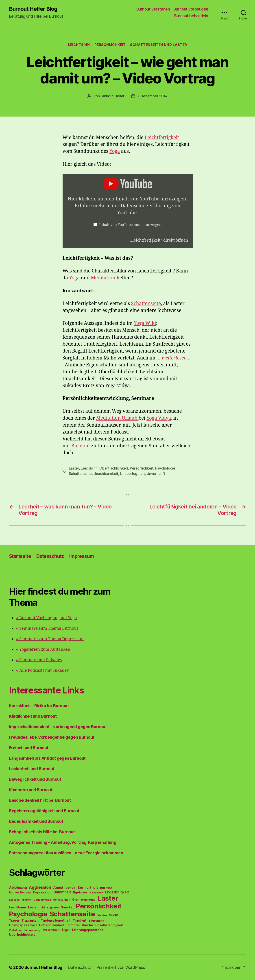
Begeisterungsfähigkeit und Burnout (44, 811)
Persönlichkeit (110, 45)
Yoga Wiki (145, 323)
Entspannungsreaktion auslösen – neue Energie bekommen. (66, 853)
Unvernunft (156, 474)
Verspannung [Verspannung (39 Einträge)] (33, 930)
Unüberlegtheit (132, 474)
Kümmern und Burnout (31, 790)
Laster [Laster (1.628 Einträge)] (108, 898)
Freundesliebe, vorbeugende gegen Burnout (52, 737)
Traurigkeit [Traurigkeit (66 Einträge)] (30, 920)
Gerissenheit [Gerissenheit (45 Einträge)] (62, 900)
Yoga (115, 151)
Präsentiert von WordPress (121, 967)
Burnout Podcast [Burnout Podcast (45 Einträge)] (20, 893)
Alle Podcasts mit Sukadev (42, 671)
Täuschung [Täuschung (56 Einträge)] (96, 921)
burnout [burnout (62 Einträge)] (106, 888)
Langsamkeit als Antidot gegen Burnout (47, 758)
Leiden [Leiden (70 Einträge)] (33, 907)
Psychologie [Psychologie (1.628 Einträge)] (28, 914)
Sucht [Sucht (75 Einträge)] (114, 915)
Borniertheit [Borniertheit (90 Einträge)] (88, 888)
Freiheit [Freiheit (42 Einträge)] (27, 900)
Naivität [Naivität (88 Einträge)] (67, 907)
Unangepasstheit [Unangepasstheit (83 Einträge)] (23, 925)
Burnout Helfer (112, 96)
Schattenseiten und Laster (159, 45)
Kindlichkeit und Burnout (33, 716)
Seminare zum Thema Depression (50, 639)
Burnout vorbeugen (191, 9)
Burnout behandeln (191, 16)
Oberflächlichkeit (114, 468)
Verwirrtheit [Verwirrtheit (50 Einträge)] (51, 930)
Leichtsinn (79, 45)
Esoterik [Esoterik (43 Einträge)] (14, 900)
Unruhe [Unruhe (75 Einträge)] (87, 925)
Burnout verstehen (153, 9)
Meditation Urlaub (117, 418)
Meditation (103, 278)
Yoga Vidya (159, 418)
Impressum (82, 556)
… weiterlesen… (174, 358)
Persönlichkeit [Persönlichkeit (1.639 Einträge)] (99, 906)
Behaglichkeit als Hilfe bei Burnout (42, 832)
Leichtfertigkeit (162, 138)
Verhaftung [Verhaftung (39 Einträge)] (16, 930)
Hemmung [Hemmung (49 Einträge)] (88, 900)
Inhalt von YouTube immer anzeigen (130, 225)
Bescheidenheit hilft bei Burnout (40, 800)
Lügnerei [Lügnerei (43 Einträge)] (53, 908)
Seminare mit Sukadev (39, 660)
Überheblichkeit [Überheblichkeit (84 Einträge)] (22, 935)
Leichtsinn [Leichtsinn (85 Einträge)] (17, 907)
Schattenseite (146, 304)
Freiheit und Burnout (29, 748)
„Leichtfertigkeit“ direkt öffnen (159, 240)
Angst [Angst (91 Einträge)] (58, 888)
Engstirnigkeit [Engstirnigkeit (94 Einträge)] (117, 892)
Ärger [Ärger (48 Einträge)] (66, 930)
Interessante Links (46, 690)
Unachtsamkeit (106, 474)
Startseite (20, 556)
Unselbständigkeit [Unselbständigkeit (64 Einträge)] (109, 925)
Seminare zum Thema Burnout (47, 628)
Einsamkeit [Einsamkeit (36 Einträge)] (96, 893)
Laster (74, 468)
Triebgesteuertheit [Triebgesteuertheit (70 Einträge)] (56, 920)
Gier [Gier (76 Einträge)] (75, 899)
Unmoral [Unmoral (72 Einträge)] (73, 925)
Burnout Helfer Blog (33, 9)
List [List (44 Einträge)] (43, 908)
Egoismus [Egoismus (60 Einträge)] (80, 892)
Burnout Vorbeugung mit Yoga (46, 618)
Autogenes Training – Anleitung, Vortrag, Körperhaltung (63, 842)
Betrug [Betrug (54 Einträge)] (71, 888)
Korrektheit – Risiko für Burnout (39, 706)
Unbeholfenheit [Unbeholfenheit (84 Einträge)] (52, 925)
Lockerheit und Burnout (32, 769)
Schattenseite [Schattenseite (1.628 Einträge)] (72, 914)
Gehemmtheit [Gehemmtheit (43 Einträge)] (42, 900)
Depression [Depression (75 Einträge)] (42, 892)
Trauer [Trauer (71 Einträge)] (14, 920)
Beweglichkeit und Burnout (35, 779)
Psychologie (165, 468)
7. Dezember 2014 (152, 96)
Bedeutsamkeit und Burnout (36, 821)
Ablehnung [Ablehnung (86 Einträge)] (18, 888)
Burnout (80, 446)
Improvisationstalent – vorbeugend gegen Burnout (58, 727)
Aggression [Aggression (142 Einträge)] (40, 887)
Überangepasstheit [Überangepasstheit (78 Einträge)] (88, 930)
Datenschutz (50, 556)
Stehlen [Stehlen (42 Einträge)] (102, 915)
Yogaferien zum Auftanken (43, 649)
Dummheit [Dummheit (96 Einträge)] (62, 892)
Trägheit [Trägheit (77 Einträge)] (80, 920)
